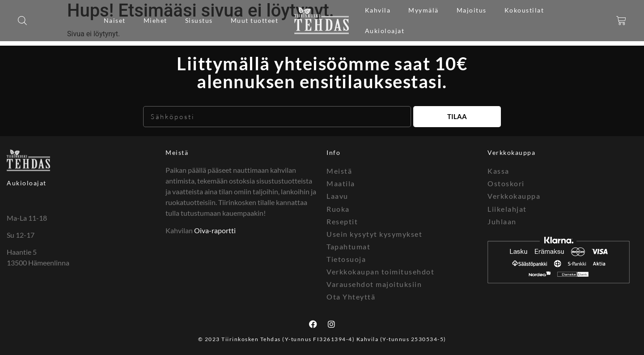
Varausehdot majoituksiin (374, 284)
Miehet (155, 20)
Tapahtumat (348, 246)
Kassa (498, 171)
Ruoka (338, 208)
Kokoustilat (524, 10)
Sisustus (199, 20)
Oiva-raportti (215, 230)
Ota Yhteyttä (351, 296)
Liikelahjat (507, 208)
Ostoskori (506, 183)
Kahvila (378, 10)
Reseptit (342, 221)
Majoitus (472, 10)
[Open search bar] (22, 21)
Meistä (177, 152)
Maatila (341, 183)
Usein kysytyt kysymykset (374, 233)
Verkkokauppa (514, 196)
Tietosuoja (346, 259)
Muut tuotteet (255, 20)
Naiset (115, 20)
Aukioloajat (385, 31)
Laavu (337, 196)
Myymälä (424, 10)
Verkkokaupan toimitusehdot (380, 271)
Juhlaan (502, 221)
